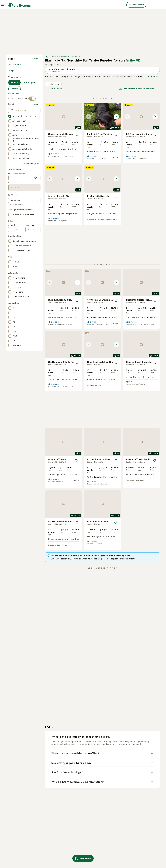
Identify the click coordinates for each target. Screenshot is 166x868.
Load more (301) (31, 163)
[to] (35, 230)
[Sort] (138, 89)
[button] (102, 117)
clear (36, 104)
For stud (15, 89)
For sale (14, 83)
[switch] (32, 99)
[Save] (77, 135)
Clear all (35, 59)
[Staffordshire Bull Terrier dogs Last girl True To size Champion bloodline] (102, 117)
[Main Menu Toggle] (3, 5)
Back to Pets (15, 64)
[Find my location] (36, 178)
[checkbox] (10, 116)
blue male (53, 84)
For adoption (30, 83)
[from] (17, 230)
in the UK (133, 60)
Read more (153, 77)
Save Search (55, 89)
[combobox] (21, 178)
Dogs (11, 71)
